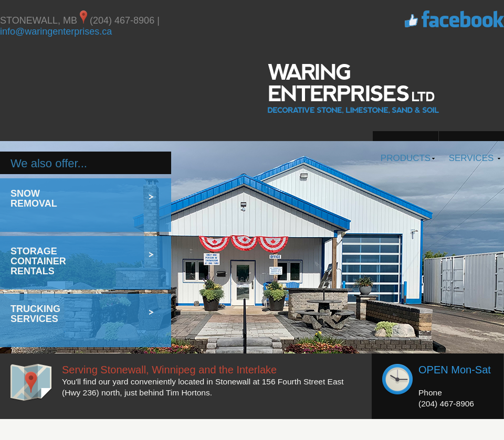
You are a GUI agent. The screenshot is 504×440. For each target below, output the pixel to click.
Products (406, 158)
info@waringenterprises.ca (56, 31)
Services (471, 158)
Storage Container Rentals (38, 261)
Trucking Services (35, 314)
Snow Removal (34, 198)
